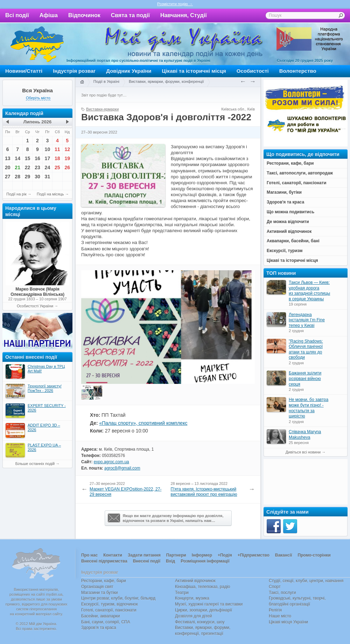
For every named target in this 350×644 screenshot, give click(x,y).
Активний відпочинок (195, 581)
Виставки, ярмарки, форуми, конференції (166, 81)
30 (37, 177)
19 (67, 158)
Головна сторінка (82, 82)
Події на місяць (50, 194)
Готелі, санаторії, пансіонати (109, 610)
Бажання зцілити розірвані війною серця (305, 378)
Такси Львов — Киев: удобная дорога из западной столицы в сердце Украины (309, 291)
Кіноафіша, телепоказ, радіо (203, 587)
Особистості (253, 71)
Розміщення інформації (205, 561)
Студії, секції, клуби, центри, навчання (306, 581)
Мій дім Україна (37, 44)
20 (8, 167)
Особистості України (35, 306)
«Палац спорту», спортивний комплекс (143, 423)
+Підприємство (254, 555)
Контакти (113, 555)
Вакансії (284, 555)
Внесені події (147, 561)
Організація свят (97, 587)
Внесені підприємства (104, 561)
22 (28, 167)
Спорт (275, 587)
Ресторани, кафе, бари (104, 581)
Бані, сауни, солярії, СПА (106, 622)
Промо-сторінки (314, 555)
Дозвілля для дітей (193, 616)
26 (67, 167)
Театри (182, 593)
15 (28, 158)
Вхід (170, 561)
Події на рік (16, 194)
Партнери (176, 555)
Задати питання (144, 555)
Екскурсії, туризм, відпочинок (110, 604)
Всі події (17, 15)
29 (28, 177)
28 (17, 177)
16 (37, 158)
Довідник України (129, 71)
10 (48, 149)
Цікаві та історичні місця (194, 71)
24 (48, 167)
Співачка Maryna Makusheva (305, 435)
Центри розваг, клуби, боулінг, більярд (118, 598)
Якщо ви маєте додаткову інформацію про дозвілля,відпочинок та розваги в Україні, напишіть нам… (166, 518)
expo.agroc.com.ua (111, 462)
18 (57, 158)
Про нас (89, 555)
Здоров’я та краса (99, 628)
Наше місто (280, 616)
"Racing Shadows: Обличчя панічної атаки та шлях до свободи (306, 349)
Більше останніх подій (35, 464)
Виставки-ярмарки (102, 109)
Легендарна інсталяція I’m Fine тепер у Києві (307, 320)
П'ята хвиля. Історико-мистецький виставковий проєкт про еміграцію (204, 492)
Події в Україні (106, 81)
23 (37, 167)
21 (17, 167)
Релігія (275, 610)
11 (57, 149)
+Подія (225, 555)
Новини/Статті (24, 71)
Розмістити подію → (175, 4)
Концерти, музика (192, 598)
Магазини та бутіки (99, 593)
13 (8, 158)
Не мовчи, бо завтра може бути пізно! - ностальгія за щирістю (309, 408)
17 (48, 158)
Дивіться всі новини (303, 452)
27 (8, 177)
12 (67, 149)
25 (57, 167)
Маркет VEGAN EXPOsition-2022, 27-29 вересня (125, 492)
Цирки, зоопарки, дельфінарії (204, 610)
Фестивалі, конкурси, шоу (200, 622)
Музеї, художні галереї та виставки (209, 604)
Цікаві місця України (288, 622)
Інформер (202, 555)
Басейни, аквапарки (101, 616)
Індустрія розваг (74, 71)
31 (48, 177)
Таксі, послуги (282, 593)
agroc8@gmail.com (122, 468)
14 (17, 158)
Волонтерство (298, 71)
